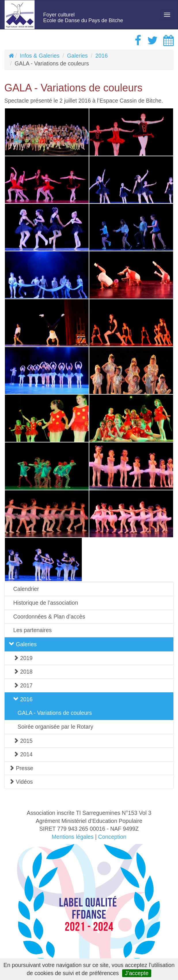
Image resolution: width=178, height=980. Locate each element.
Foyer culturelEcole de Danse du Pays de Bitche (83, 18)
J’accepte (137, 973)
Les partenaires (32, 630)
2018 (23, 672)
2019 (23, 658)
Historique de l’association (46, 603)
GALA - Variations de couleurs (55, 713)
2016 (102, 56)
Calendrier (26, 589)
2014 (23, 754)
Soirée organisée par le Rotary (55, 727)
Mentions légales (72, 837)
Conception (112, 837)
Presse (21, 768)
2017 (23, 685)
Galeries (77, 56)
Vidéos (21, 782)
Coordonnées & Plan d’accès (49, 617)
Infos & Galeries (40, 56)
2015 (23, 741)
